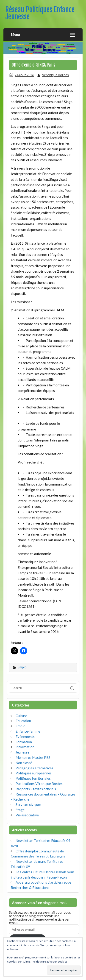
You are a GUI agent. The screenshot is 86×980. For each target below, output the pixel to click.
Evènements (25, 737)
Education (23, 721)
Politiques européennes (34, 773)
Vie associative (27, 815)
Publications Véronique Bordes (39, 784)
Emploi (22, 667)
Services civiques (29, 804)
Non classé (24, 763)
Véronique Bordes (55, 75)
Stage (20, 810)
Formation (24, 742)
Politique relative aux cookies (50, 962)
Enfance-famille (28, 731)
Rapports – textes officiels (36, 789)
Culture (21, 716)
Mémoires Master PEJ (33, 757)
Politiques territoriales (33, 778)
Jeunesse (22, 752)
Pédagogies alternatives (34, 768)
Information (25, 747)
